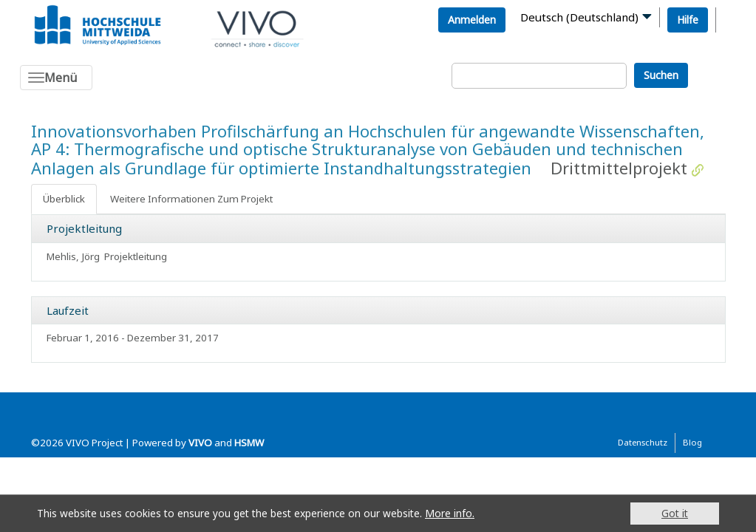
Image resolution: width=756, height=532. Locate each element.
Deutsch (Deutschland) (579, 17)
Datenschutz (643, 442)
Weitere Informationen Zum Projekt (191, 199)
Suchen (661, 75)
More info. (450, 513)
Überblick (64, 199)
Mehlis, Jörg (73, 256)
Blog (692, 442)
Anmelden (472, 20)
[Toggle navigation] (56, 78)
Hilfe (688, 20)
